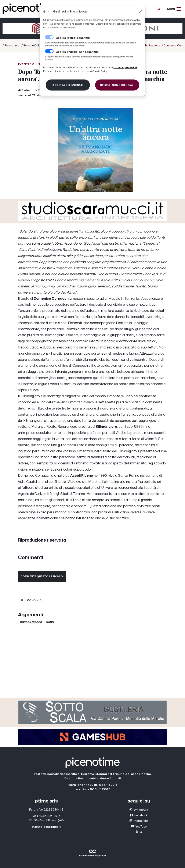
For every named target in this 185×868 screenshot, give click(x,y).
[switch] (49, 51)
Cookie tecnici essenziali (74, 38)
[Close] (140, 12)
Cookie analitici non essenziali (78, 52)
